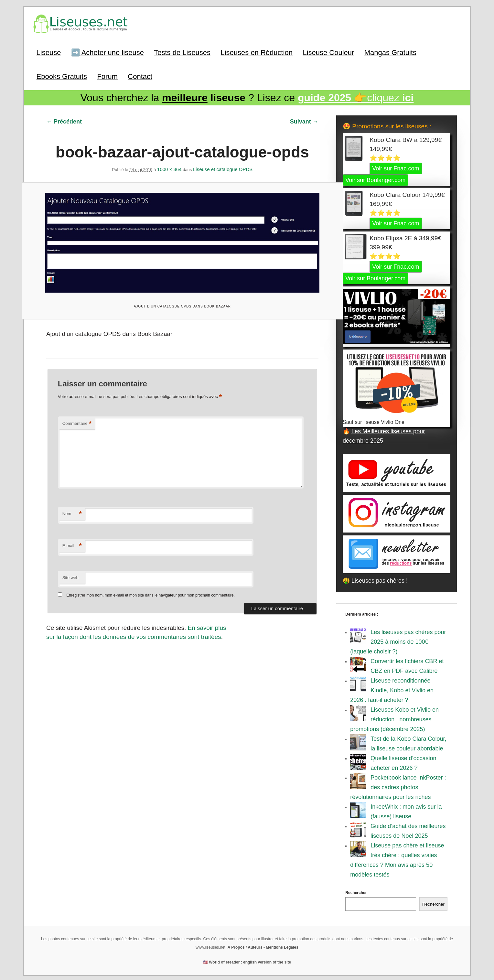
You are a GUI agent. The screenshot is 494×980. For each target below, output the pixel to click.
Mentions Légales (282, 946)
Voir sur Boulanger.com (375, 178)
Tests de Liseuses (182, 52)
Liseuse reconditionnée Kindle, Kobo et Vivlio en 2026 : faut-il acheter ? (392, 689)
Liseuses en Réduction (257, 52)
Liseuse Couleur (328, 52)
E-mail (72, 540)
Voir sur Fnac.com (396, 167)
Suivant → (304, 120)
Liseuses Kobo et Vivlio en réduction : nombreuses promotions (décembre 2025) (394, 718)
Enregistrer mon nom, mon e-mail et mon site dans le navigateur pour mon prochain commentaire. (150, 589)
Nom (72, 508)
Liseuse (49, 52)
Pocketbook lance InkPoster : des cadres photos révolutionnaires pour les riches (398, 786)
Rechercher (356, 891)
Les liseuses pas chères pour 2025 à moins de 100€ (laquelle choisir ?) (398, 640)
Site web (70, 571)
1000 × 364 (169, 167)
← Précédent (64, 120)
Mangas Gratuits (390, 52)
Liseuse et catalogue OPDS (223, 167)
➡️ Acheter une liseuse (107, 52)
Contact (140, 75)
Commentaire (77, 418)
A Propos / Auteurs (245, 946)
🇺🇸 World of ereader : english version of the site (247, 961)
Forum (107, 75)
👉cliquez (356, 97)
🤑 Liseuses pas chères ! (375, 579)
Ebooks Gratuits (62, 75)
